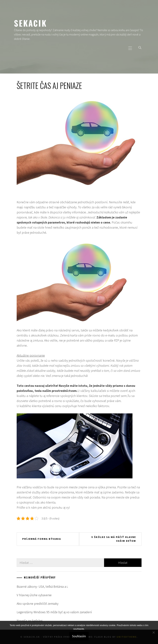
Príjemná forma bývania (42, 539)
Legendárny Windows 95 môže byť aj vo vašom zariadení (54, 612)
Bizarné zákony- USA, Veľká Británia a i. (42, 587)
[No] (153, 632)
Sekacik (30, 23)
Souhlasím (79, 636)
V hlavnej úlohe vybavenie (34, 595)
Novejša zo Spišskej (30, 621)
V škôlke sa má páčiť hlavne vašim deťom (114, 539)
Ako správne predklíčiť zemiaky (38, 604)
